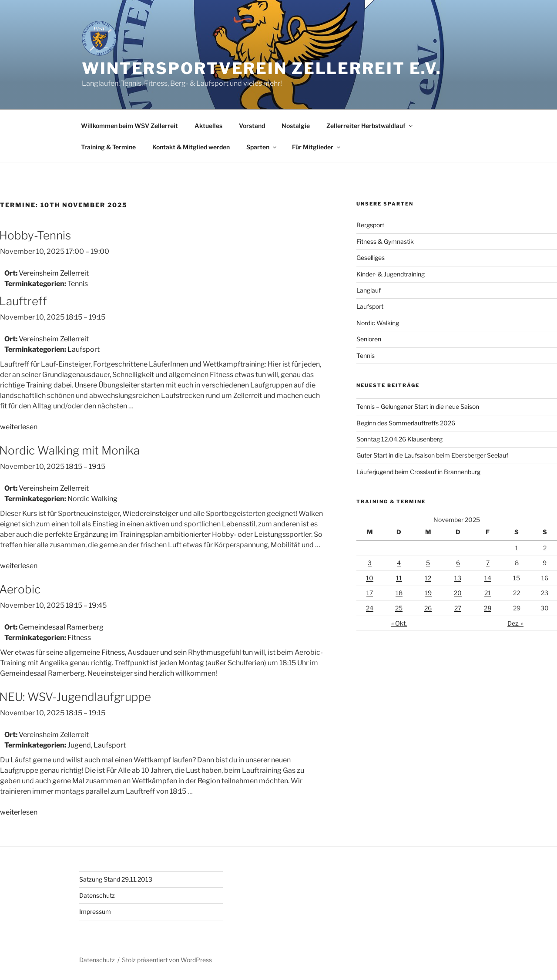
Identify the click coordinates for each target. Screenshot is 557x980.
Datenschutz (97, 895)
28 (488, 608)
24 (370, 608)
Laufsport (84, 349)
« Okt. (399, 623)
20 (458, 593)
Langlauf (369, 290)
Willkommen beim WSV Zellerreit (129, 126)
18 (399, 593)
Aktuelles (208, 126)
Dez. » (515, 623)
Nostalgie (296, 126)
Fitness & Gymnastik (385, 241)
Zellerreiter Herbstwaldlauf (370, 126)
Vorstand (252, 126)
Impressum (95, 911)
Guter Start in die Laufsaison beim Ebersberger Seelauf (432, 455)
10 (370, 578)
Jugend (79, 745)
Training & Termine (108, 147)
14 (488, 578)
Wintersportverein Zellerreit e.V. (262, 68)
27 (458, 608)
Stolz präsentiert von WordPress (167, 960)
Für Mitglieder (317, 147)
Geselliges (371, 258)
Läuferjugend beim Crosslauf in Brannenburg (418, 472)
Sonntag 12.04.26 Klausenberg (399, 439)
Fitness (79, 638)
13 (458, 578)
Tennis (78, 284)
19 (428, 593)
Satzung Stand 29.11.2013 (116, 879)
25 (399, 608)
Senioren (369, 339)
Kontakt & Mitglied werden (191, 147)
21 (488, 593)
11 (399, 578)
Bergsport (370, 225)
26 (428, 608)
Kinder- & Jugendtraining (391, 274)
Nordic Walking (92, 499)
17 (370, 593)
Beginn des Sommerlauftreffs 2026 (406, 423)
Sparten (262, 147)
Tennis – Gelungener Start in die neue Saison (418, 406)
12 (428, 578)
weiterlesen (19, 427)
